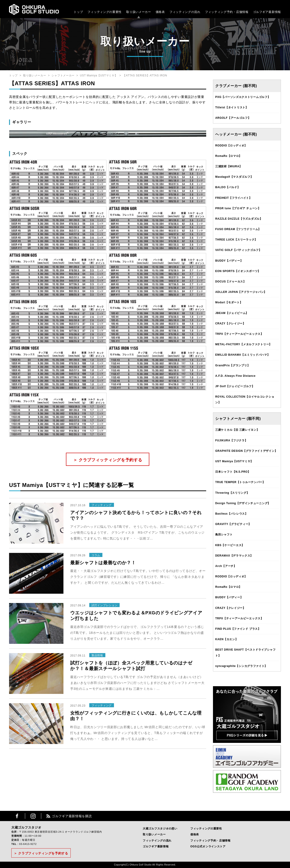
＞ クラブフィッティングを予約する (108, 460)
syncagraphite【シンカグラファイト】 (241, 666)
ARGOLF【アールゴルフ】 (233, 118)
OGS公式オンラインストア (208, 846)
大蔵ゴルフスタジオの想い (160, 829)
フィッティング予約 (227, 12)
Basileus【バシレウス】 (232, 514)
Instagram (33, 816)
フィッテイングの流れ (157, 841)
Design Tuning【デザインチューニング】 (243, 503)
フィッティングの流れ (185, 12)
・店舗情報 (241, 12)
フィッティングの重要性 (105, 12)
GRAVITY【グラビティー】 (233, 524)
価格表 (160, 12)
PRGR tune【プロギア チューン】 (238, 208)
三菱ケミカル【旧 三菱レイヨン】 (237, 430)
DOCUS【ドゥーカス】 (231, 282)
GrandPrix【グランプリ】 (233, 365)
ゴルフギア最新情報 (267, 12)
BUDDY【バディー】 (229, 261)
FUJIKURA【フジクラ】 (231, 440)
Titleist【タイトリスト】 (232, 107)
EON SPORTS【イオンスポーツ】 (238, 271)
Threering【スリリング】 (232, 493)
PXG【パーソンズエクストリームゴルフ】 (243, 97)
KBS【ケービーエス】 (230, 545)
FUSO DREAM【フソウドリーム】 (238, 229)
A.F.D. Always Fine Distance (235, 376)
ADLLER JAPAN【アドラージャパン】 (241, 292)
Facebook (17, 816)
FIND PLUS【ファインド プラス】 (238, 629)
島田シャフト (224, 535)
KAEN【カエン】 (227, 639)
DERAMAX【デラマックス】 (234, 556)
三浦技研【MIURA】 (229, 166)
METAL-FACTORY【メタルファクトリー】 (244, 344)
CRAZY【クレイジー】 (230, 323)
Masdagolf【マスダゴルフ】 (234, 177)
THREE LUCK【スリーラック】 (236, 240)
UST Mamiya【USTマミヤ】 (99, 75)
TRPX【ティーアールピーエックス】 (239, 334)
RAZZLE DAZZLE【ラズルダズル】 (239, 219)
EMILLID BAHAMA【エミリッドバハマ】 (243, 355)
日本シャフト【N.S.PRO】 (233, 472)
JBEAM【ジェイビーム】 (232, 313)
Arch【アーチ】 (226, 566)
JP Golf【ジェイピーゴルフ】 (235, 386)
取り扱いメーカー (139, 12)
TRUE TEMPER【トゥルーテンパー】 (240, 482)
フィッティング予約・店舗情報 (210, 841)
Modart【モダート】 (229, 302)
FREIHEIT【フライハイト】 (234, 198)
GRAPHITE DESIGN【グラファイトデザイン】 (246, 451)
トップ (78, 12)
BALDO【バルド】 (228, 187)
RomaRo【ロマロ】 (228, 156)
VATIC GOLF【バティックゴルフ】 (238, 250)
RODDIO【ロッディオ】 (231, 146)
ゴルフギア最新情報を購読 (72, 816)
